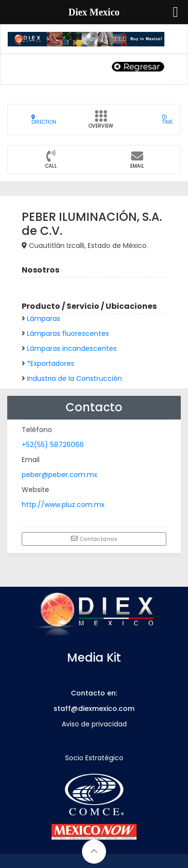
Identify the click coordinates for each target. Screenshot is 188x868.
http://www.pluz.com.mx (63, 505)
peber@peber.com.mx (60, 475)
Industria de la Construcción (74, 378)
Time (167, 120)
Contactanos (94, 539)
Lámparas (44, 318)
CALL (51, 162)
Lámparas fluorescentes (68, 333)
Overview (101, 122)
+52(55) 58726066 (53, 445)
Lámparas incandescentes (72, 348)
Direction (44, 120)
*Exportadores (51, 363)
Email (137, 162)
